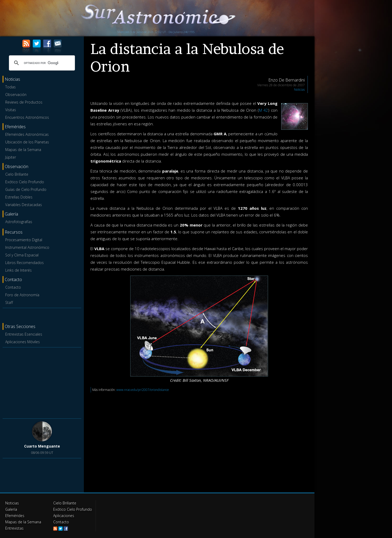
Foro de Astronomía (22, 295)
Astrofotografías (19, 222)
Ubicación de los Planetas (27, 142)
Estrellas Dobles (19, 197)
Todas (10, 87)
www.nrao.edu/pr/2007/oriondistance (143, 390)
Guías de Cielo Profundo (26, 189)
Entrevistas (14, 528)
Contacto (13, 287)
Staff (9, 302)
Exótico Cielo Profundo (25, 182)
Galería (11, 509)
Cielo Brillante (17, 174)
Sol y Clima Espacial (22, 255)
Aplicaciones (64, 516)
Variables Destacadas (24, 205)
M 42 (264, 110)
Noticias (299, 90)
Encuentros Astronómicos (27, 117)
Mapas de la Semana (23, 150)
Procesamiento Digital (24, 240)
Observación (16, 95)
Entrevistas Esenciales (24, 334)
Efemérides (15, 516)
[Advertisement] (42, 382)
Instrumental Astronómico (27, 247)
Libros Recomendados (24, 263)
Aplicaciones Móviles (23, 342)
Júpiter (11, 157)
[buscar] (41, 63)
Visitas (11, 110)
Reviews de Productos (24, 102)
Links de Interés (18, 270)
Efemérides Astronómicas (27, 134)
